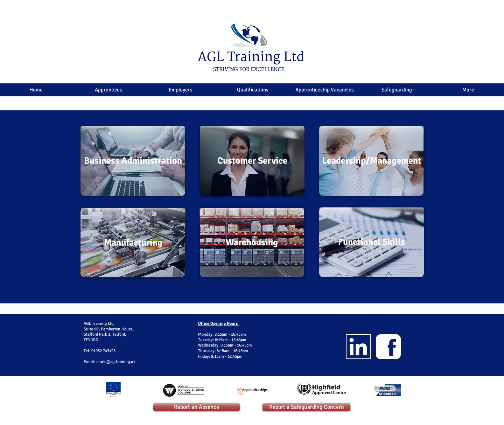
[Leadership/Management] (372, 161)
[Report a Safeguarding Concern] (306, 407)
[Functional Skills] (372, 242)
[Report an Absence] (197, 407)
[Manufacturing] (133, 243)
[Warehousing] (252, 243)
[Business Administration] (133, 161)
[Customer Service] (252, 161)
